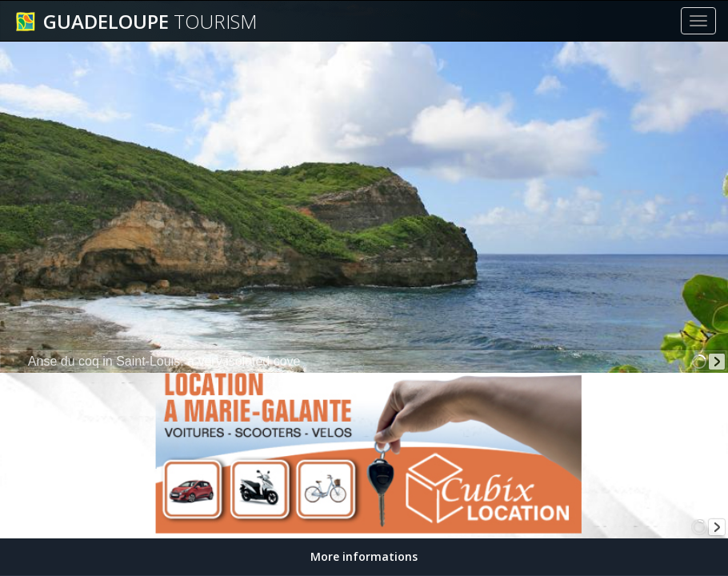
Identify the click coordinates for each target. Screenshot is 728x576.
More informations (364, 556)
